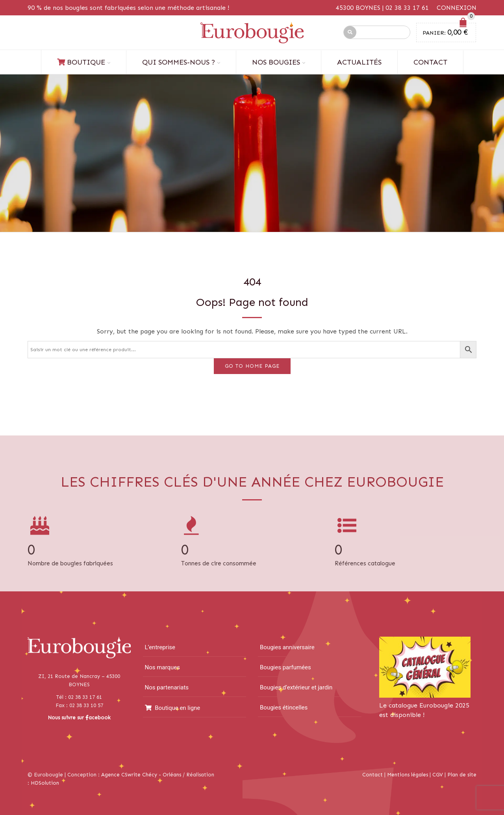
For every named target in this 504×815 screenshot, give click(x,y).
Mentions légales (408, 775)
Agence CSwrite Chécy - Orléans (141, 775)
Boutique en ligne (173, 708)
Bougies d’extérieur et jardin (296, 687)
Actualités (359, 62)
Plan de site (462, 775)
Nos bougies (276, 62)
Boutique (81, 62)
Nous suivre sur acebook (79, 718)
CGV (438, 775)
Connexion (457, 8)
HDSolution (45, 783)
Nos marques (162, 667)
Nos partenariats (167, 687)
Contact (430, 62)
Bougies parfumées (285, 667)
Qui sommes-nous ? (179, 62)
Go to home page (252, 366)
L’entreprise (160, 647)
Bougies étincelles (284, 708)
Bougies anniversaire (287, 647)
